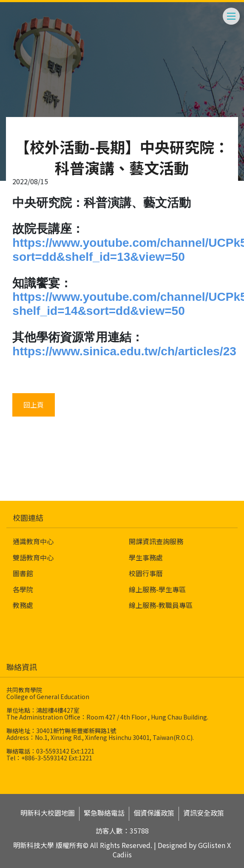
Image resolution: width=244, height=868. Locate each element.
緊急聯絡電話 (104, 813)
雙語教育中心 (33, 557)
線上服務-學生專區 (157, 589)
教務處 (23, 605)
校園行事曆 (146, 573)
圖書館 (23, 573)
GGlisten (212, 845)
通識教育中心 (33, 541)
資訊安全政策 (204, 813)
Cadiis (122, 854)
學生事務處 (146, 557)
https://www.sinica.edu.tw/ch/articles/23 (124, 351)
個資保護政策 (154, 813)
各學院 (23, 589)
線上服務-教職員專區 (161, 605)
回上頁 (34, 405)
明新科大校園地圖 (48, 813)
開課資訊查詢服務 (156, 541)
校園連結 (28, 517)
